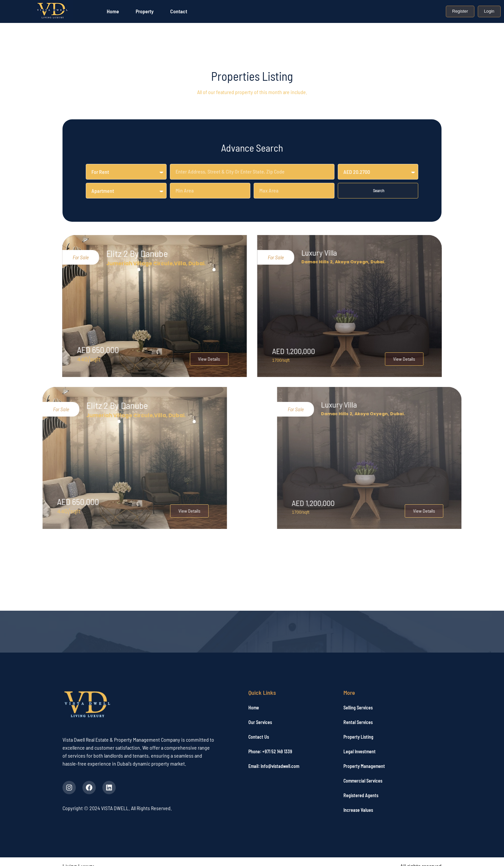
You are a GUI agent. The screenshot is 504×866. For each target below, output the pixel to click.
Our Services (260, 722)
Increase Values (358, 810)
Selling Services (358, 708)
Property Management (364, 766)
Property (145, 11)
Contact (179, 11)
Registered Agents (361, 795)
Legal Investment (360, 751)
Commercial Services (363, 781)
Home (113, 11)
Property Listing (358, 737)
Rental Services (358, 722)
